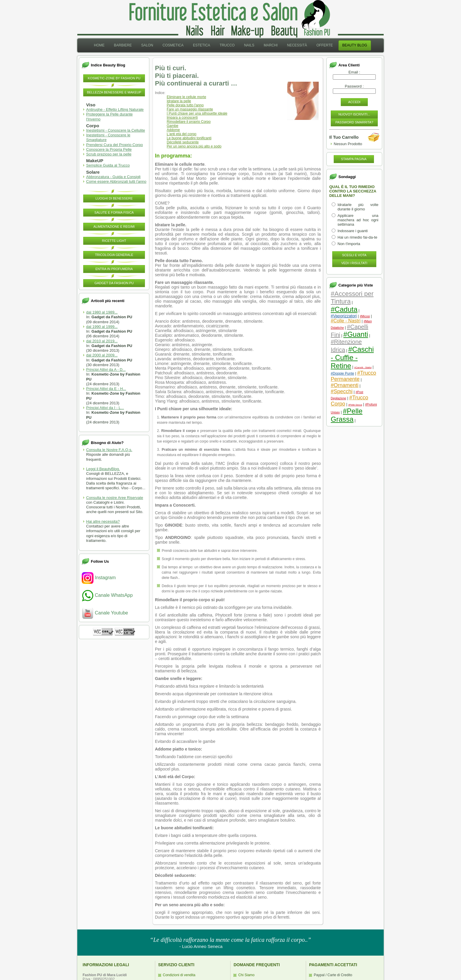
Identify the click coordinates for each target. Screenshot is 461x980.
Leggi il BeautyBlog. (103, 469)
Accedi (354, 102)
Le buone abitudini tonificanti (189, 138)
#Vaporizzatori (344, 316)
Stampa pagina (354, 159)
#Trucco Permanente (353, 376)
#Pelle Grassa (347, 415)
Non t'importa (349, 244)
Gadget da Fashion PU (114, 283)
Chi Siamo (246, 975)
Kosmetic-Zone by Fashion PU (114, 78)
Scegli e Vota (354, 255)
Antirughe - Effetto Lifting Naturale (115, 109)
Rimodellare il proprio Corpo (189, 122)
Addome (173, 130)
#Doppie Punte (342, 373)
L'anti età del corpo (182, 134)
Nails (249, 45)
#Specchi (342, 391)
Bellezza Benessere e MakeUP (114, 92)
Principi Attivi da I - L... (105, 408)
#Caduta (344, 309)
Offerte (325, 45)
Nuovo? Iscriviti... (354, 114)
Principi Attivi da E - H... (106, 389)
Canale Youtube (105, 613)
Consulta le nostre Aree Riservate (115, 498)
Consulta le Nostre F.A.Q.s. (109, 450)
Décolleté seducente (183, 142)
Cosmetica (173, 45)
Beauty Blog (355, 45)
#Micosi (365, 316)
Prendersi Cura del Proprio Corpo (115, 145)
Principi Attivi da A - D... (106, 370)
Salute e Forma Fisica (114, 212)
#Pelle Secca (355, 405)
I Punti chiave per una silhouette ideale (197, 113)
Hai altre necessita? (103, 521)
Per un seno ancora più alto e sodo (194, 146)
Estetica (202, 45)
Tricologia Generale (114, 255)
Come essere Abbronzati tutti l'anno (116, 181)
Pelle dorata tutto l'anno (185, 105)
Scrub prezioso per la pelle (109, 154)
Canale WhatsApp (107, 595)
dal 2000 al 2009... (102, 355)
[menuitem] (99, 45)
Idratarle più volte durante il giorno (358, 207)
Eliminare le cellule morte (186, 97)
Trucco (227, 45)
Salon (147, 45)
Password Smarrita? (354, 122)
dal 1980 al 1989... (102, 312)
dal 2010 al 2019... (102, 341)
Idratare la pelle (179, 101)
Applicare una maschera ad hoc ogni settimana (358, 220)
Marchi (271, 45)
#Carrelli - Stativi (363, 367)
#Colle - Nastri (346, 321)
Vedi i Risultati (354, 263)
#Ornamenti (345, 385)
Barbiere (123, 45)
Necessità (297, 45)
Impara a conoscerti (182, 118)
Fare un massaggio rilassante (190, 109)
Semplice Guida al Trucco (108, 165)
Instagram (99, 578)
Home (99, 45)
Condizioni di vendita (179, 975)
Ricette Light (114, 241)
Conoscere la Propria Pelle (109, 149)
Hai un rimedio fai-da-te (357, 237)
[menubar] (230, 45)
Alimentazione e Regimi (114, 227)
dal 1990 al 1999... (102, 327)
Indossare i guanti (353, 231)
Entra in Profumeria (114, 269)
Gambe (172, 126)
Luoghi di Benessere (114, 198)
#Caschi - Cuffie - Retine (352, 357)
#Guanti (356, 334)
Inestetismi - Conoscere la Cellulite (116, 130)
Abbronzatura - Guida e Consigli (113, 177)
